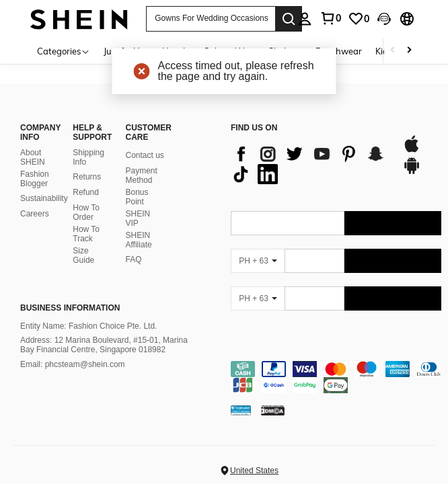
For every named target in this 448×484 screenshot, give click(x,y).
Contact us (145, 155)
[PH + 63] (258, 261)
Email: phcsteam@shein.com (73, 364)
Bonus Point (137, 197)
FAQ (134, 259)
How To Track (86, 234)
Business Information (70, 308)
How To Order (86, 212)
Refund (86, 192)
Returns (87, 177)
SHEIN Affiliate (139, 240)
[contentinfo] (336, 377)
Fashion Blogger (35, 179)
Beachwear (339, 51)
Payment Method (142, 175)
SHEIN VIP (138, 218)
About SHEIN (33, 157)
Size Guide (83, 255)
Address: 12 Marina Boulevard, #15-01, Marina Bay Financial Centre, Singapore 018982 (104, 345)
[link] (359, 19)
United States (254, 471)
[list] (310, 164)
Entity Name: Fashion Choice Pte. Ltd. (88, 326)
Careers (35, 214)
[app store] (412, 151)
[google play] (412, 172)
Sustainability (44, 198)
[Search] (289, 19)
